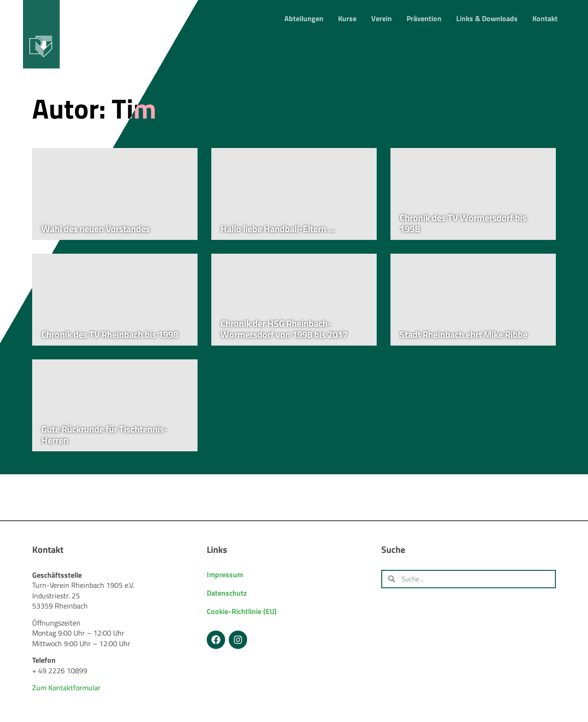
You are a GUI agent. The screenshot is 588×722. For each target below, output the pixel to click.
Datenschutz (227, 593)
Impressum (225, 574)
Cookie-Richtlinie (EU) (242, 611)
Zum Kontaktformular (66, 688)
